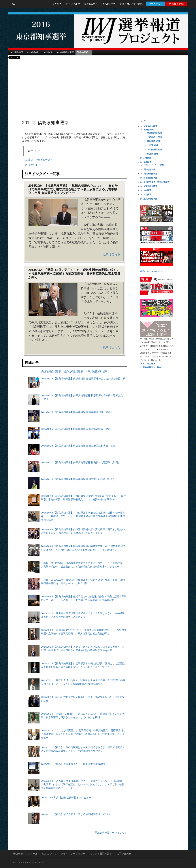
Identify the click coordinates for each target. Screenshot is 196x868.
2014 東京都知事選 (149, 186)
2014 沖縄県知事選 (149, 174)
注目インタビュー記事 (40, 160)
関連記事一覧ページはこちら (111, 833)
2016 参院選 (146, 158)
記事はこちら (111, 254)
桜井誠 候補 (152, 154)
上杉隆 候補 (152, 145)
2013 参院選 (146, 190)
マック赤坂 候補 (154, 150)
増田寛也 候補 (153, 141)
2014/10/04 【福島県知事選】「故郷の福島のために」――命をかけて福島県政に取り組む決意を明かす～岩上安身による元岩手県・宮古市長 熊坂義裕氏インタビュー (74, 189)
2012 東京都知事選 (149, 199)
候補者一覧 (149, 130)
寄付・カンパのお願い (132, 4)
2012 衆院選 (146, 195)
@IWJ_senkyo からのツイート (153, 271)
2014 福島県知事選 (149, 178)
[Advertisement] (98, 86)
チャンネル (72, 4)
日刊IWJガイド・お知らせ (99, 4)
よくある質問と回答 (101, 854)
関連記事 (33, 165)
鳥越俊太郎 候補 (154, 133)
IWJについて (49, 854)
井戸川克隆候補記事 (96, 371)
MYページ (155, 4)
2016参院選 (33, 52)
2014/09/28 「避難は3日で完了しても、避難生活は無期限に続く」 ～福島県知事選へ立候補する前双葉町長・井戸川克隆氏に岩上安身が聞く (74, 274)
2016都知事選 (17, 52)
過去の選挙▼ (84, 52)
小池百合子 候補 (154, 137)
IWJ (13, 4)
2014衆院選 (47, 52)
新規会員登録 (176, 4)
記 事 (57, 4)
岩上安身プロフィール (25, 854)
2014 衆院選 (146, 162)
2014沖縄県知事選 (65, 52)
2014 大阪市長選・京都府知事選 (155, 182)
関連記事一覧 (150, 169)
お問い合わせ (124, 854)
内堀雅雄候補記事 (51, 371)
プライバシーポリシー (73, 854)
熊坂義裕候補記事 (73, 371)
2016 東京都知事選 (149, 126)
